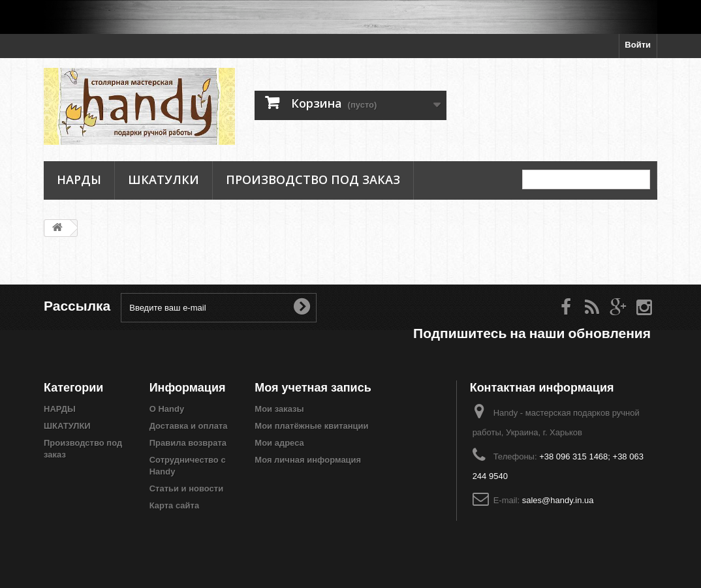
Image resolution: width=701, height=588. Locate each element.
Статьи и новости (187, 488)
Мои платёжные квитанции (311, 426)
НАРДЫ (79, 179)
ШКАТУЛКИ (164, 179)
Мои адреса (279, 443)
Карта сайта (175, 505)
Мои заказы (279, 409)
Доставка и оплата (189, 426)
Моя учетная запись (313, 387)
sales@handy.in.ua (558, 500)
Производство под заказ (313, 179)
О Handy (167, 409)
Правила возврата (188, 443)
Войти (638, 45)
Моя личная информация (308, 460)
